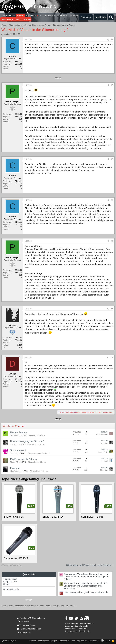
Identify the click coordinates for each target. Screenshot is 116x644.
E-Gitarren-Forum (36, 618)
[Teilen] (108, 40)
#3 (112, 159)
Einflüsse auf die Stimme (24, 459)
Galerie (61, 16)
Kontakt (33, 641)
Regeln (7, 584)
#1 (112, 40)
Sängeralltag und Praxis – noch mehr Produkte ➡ (90, 565)
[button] (14, 16)
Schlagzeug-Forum (26, 625)
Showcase (32, 16)
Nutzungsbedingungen (47, 641)
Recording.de (84, 631)
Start (108, 641)
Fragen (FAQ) (10, 582)
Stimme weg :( (18, 450)
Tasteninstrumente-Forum (29, 629)
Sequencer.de (71, 629)
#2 (112, 85)
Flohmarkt (75, 16)
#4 (112, 200)
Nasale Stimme (18, 432)
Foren (20, 16)
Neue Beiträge (7, 19)
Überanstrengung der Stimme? (27, 441)
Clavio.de (82, 629)
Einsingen (16, 468)
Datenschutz (64, 641)
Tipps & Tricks (10, 579)
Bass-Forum (23, 622)
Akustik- (22, 618)
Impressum (82, 641)
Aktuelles (48, 16)
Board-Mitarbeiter (12, 589)
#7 (112, 357)
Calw (20, 347)
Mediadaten (94, 641)
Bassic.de (69, 626)
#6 (112, 309)
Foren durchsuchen (23, 19)
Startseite (7, 16)
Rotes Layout (9, 641)
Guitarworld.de (71, 631)
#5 (112, 241)
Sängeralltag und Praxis (35, 435)
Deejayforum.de (81, 626)
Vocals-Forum (24, 632)
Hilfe (73, 641)
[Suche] (111, 17)
